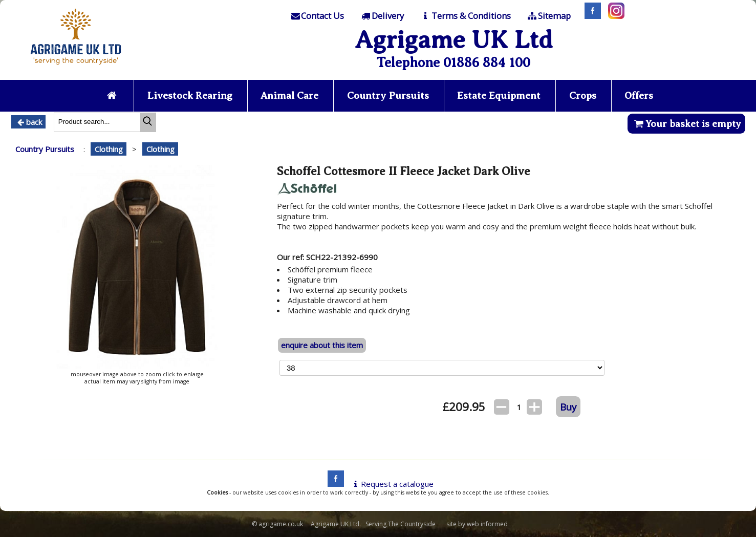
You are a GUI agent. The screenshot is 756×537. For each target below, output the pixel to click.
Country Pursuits (388, 95)
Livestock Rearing (190, 95)
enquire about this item (322, 345)
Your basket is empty (686, 124)
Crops (583, 95)
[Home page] (76, 68)
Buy (568, 407)
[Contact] (317, 16)
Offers (639, 95)
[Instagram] (614, 16)
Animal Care (289, 95)
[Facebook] (590, 16)
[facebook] (333, 484)
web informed (487, 524)
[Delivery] (382, 16)
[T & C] (465, 16)
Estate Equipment (499, 95)
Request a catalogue (392, 484)
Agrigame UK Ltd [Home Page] (454, 40)
